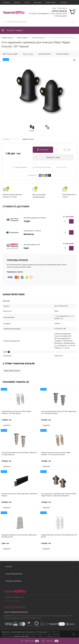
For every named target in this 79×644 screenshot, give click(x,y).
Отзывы (17, 2)
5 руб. (20, 545)
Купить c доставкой (71, 221)
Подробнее (7, 425)
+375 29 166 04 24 (59, 11)
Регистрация (62, 8)
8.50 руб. (20, 503)
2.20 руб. (59, 421)
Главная (6, 2)
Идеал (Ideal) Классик (12, 371)
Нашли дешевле (20, 167)
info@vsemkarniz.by (19, 612)
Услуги (27, 2)
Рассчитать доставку (42, 167)
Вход (54, 8)
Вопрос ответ (51, 2)
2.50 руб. (20, 462)
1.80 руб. (20, 421)
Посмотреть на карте (12, 601)
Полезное (64, 2)
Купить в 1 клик (53, 157)
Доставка (38, 2)
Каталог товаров (12, 30)
